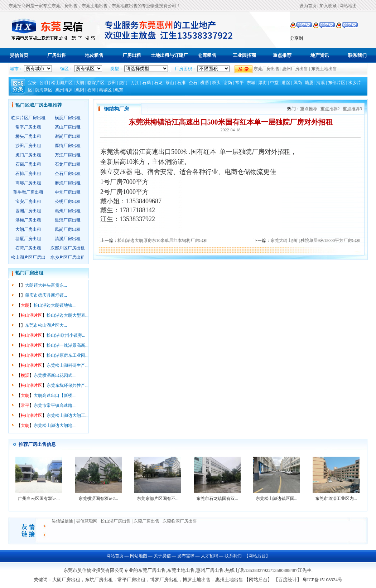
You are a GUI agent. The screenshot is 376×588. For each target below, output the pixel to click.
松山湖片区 (62, 83)
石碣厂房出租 (28, 164)
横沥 (204, 83)
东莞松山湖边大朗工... (68, 416)
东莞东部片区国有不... (158, 499)
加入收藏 (328, 6)
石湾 (92, 90)
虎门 (123, 83)
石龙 (158, 83)
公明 (44, 83)
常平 (240, 83)
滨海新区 (44, 90)
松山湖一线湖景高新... (68, 345)
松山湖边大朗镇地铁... (55, 305)
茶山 (170, 83)
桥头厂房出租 (28, 136)
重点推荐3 (352, 109)
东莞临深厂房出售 (180, 521)
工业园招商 (244, 55)
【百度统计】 (288, 580)
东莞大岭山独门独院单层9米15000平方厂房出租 (315, 240)
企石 (193, 83)
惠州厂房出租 (68, 211)
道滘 (286, 83)
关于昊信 (162, 556)
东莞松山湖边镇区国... (277, 499)
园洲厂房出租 (28, 211)
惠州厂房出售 (295, 69)
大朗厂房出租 (28, 229)
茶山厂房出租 (68, 127)
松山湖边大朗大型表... (68, 315)
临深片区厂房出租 (28, 118)
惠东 (119, 90)
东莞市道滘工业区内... (336, 499)
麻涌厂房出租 (68, 183)
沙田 (112, 83)
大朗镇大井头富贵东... (46, 285)
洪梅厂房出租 (28, 220)
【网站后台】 (257, 556)
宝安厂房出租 (28, 201)
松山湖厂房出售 (116, 521)
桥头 (216, 83)
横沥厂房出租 (68, 118)
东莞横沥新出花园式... (55, 375)
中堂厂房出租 (68, 192)
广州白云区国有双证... (39, 499)
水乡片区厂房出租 (68, 257)
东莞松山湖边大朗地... (55, 426)
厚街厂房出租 (68, 146)
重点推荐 (282, 55)
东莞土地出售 (324, 69)
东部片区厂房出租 (68, 248)
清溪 (320, 83)
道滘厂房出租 (68, 220)
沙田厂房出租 (28, 146)
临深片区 (96, 83)
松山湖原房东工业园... (68, 355)
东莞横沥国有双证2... (98, 499)
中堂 (274, 83)
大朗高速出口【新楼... (55, 395)
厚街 (262, 83)
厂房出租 (132, 55)
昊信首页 (19, 55)
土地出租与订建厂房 (169, 62)
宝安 (32, 83)
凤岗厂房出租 (68, 229)
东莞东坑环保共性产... (68, 385)
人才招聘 (209, 556)
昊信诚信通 (62, 521)
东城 (251, 83)
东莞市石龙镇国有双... (217, 499)
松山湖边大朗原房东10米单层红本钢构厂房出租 (163, 240)
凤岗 (298, 83)
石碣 (146, 83)
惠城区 (105, 90)
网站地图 (348, 6)
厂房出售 (57, 55)
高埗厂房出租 (28, 183)
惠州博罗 (64, 90)
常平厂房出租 (28, 127)
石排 (181, 83)
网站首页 (115, 556)
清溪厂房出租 (68, 239)
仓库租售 (207, 55)
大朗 (80, 83)
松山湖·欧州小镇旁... (66, 335)
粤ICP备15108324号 (322, 580)
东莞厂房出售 (266, 69)
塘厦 (309, 83)
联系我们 (357, 55)
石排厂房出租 (28, 174)
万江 (135, 83)
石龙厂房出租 (68, 164)
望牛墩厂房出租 (28, 192)
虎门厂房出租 (28, 155)
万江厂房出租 (68, 155)
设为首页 (308, 6)
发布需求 (186, 556)
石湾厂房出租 (28, 248)
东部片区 (337, 83)
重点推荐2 (330, 109)
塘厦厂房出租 (28, 239)
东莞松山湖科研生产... (68, 365)
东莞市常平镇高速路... (55, 405)
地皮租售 (94, 55)
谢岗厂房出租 (68, 136)
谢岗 (228, 83)
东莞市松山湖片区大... (46, 325)
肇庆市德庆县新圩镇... (46, 295)
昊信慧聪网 (87, 521)
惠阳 (80, 90)
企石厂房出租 (68, 174)
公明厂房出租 (68, 201)
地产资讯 (320, 55)
